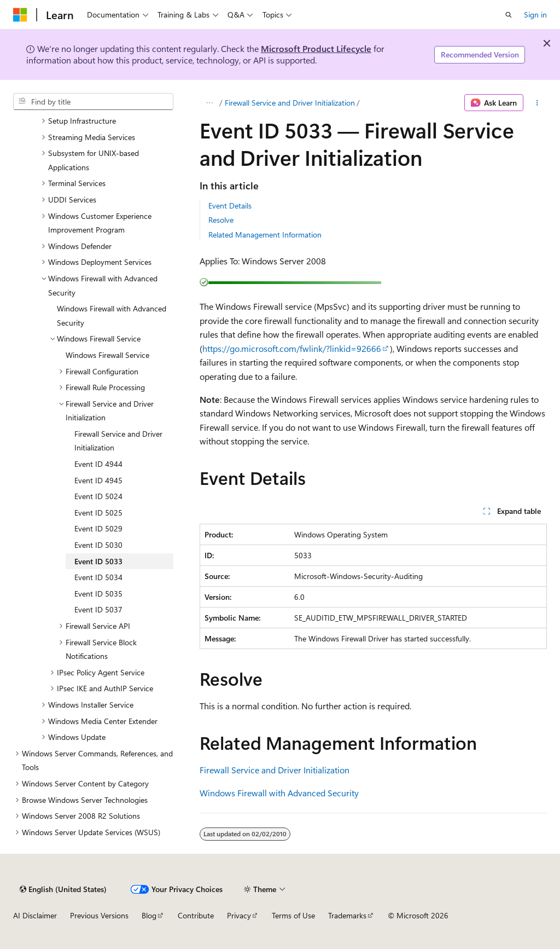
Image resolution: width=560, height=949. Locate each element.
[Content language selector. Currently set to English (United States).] (63, 889)
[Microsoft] (20, 15)
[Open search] (509, 15)
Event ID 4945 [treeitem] (98, 480)
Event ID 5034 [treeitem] (98, 577)
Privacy (239, 915)
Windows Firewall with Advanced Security (279, 793)
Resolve (221, 220)
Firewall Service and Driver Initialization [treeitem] (118, 441)
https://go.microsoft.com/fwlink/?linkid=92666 (292, 348)
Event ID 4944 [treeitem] (98, 464)
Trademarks (347, 915)
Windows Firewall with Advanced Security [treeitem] (112, 316)
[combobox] (93, 102)
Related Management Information (265, 235)
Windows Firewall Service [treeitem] (107, 355)
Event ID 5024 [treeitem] (98, 496)
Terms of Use (293, 915)
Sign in (535, 15)
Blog (149, 915)
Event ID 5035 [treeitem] (98, 594)
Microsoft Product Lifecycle (316, 48)
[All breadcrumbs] (209, 103)
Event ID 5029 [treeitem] (98, 528)
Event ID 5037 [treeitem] (98, 609)
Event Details (230, 206)
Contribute (196, 915)
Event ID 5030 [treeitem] (98, 545)
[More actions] (537, 103)
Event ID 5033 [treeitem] (98, 561)
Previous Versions (99, 915)
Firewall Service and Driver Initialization (290, 103)
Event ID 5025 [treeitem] (98, 513)
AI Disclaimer (35, 915)
